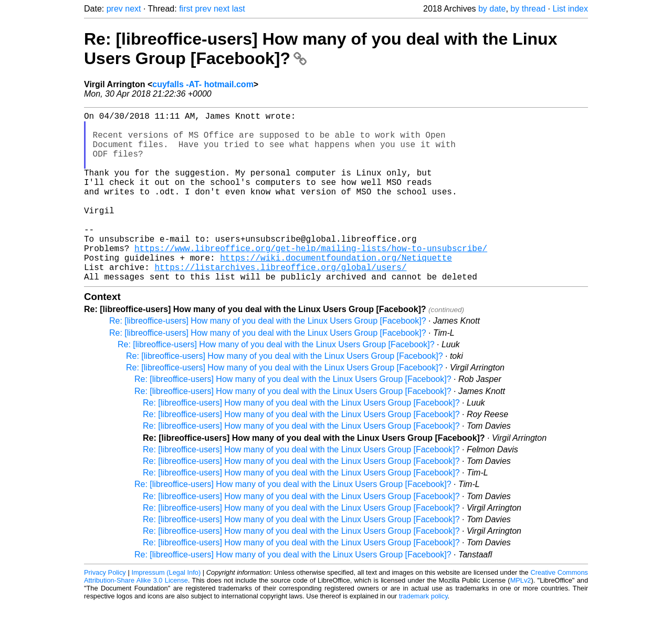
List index (570, 9)
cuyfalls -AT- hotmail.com (203, 84)
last (239, 9)
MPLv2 (521, 618)
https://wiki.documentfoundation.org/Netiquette (336, 291)
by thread (528, 9)
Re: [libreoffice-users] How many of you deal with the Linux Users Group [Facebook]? (268, 359)
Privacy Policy (105, 610)
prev (115, 9)
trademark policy (423, 634)
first (186, 9)
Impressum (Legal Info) (166, 610)
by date (492, 9)
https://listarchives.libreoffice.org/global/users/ (280, 303)
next (133, 9)
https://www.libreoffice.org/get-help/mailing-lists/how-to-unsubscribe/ (311, 279)
